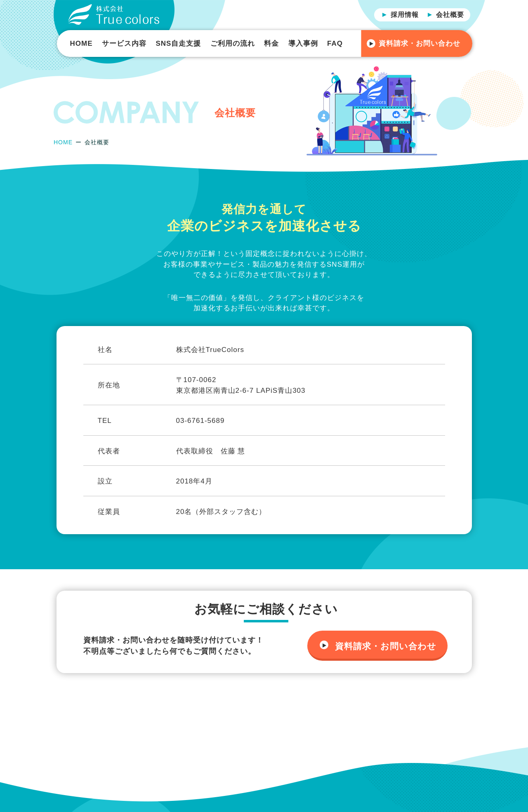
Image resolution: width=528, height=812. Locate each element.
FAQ (335, 43)
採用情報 (405, 15)
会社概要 (450, 15)
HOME (81, 43)
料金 (271, 43)
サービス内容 (124, 43)
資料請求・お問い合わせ (420, 43)
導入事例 (303, 43)
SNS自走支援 (178, 43)
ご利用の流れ (233, 43)
